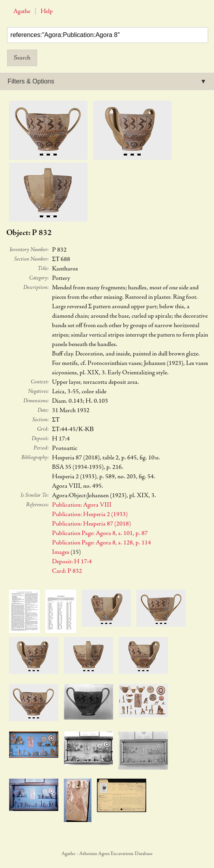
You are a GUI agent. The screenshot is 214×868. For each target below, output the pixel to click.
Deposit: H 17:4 (72, 562)
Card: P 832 (67, 571)
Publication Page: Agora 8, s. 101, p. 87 (100, 533)
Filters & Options (31, 81)
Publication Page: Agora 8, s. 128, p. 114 (101, 543)
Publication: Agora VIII (82, 505)
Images (61, 552)
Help (47, 12)
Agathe (22, 12)
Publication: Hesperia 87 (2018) (91, 524)
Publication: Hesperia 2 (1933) (90, 515)
